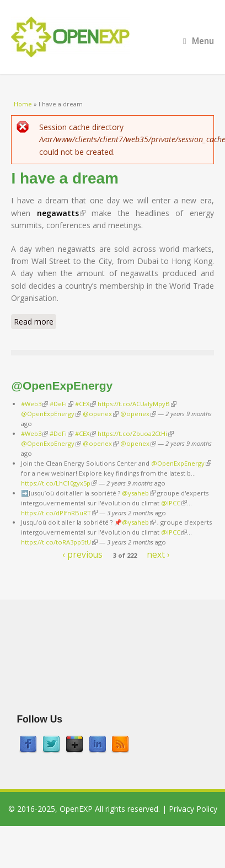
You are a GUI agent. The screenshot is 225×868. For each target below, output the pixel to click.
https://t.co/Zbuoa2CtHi (136, 433)
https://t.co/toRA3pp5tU (59, 542)
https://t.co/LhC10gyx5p (59, 483)
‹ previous (82, 554)
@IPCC (174, 503)
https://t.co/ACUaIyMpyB (137, 404)
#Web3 (34, 404)
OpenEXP (76, 809)
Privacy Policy (193, 809)
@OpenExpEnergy (51, 414)
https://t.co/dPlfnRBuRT (59, 513)
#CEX (85, 404)
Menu (199, 41)
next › (158, 554)
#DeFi (61, 404)
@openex (101, 414)
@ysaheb (139, 493)
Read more (35, 321)
